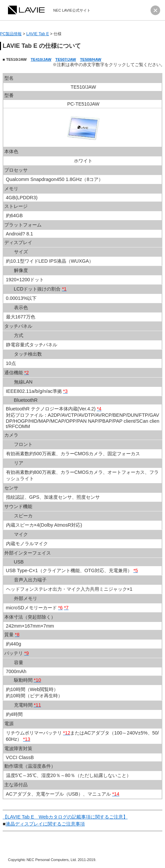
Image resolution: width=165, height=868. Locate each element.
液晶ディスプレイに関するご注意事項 (45, 824)
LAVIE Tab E (38, 34)
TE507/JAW (66, 59)
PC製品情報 (11, 34)
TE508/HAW (90, 59)
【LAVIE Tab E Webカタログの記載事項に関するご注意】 (65, 817)
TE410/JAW (41, 59)
